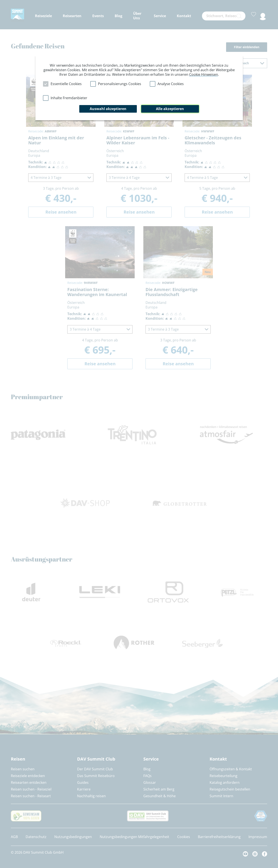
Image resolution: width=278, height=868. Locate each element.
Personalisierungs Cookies (120, 84)
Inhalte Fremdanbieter (69, 98)
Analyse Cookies (171, 84)
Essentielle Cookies (66, 84)
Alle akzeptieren (170, 109)
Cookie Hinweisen (204, 74)
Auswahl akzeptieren (108, 109)
